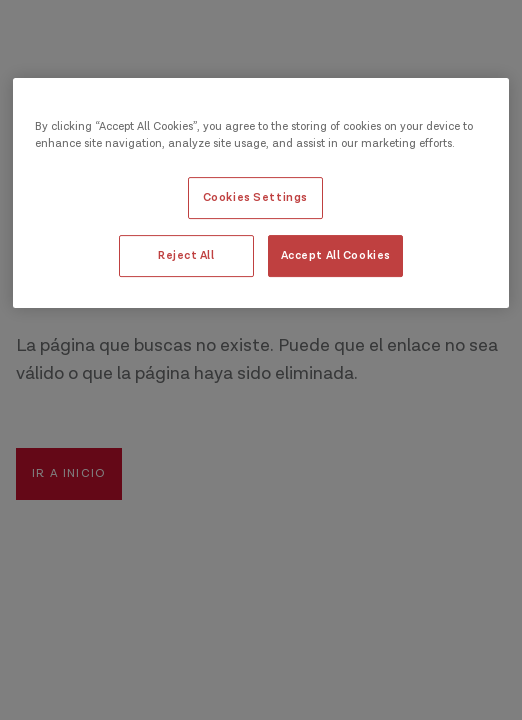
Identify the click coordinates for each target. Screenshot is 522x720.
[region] (261, 193)
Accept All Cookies (336, 255)
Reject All (186, 255)
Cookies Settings (255, 197)
